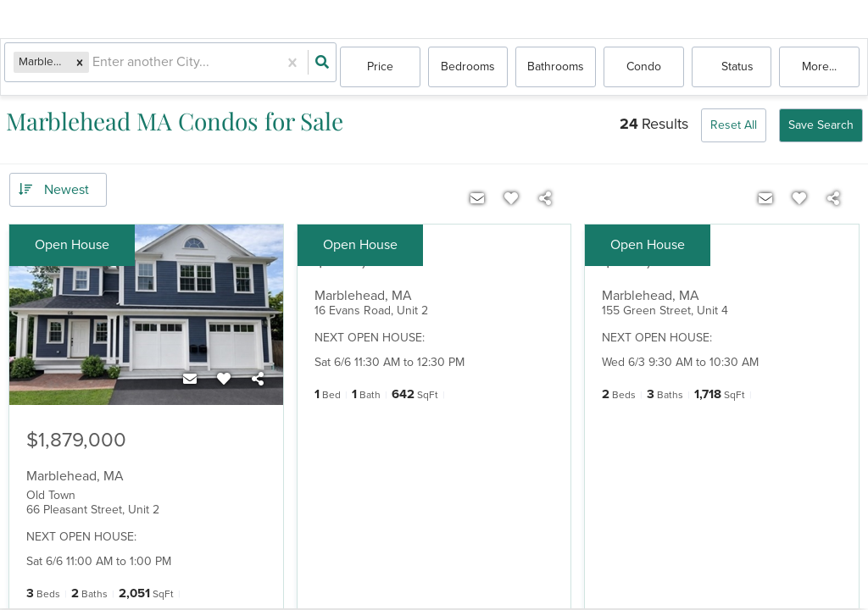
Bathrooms (556, 67)
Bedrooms (468, 67)
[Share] (258, 380)
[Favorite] (224, 380)
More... (819, 67)
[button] (83, 67)
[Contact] (190, 380)
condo (644, 67)
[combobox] (97, 68)
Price (380, 67)
